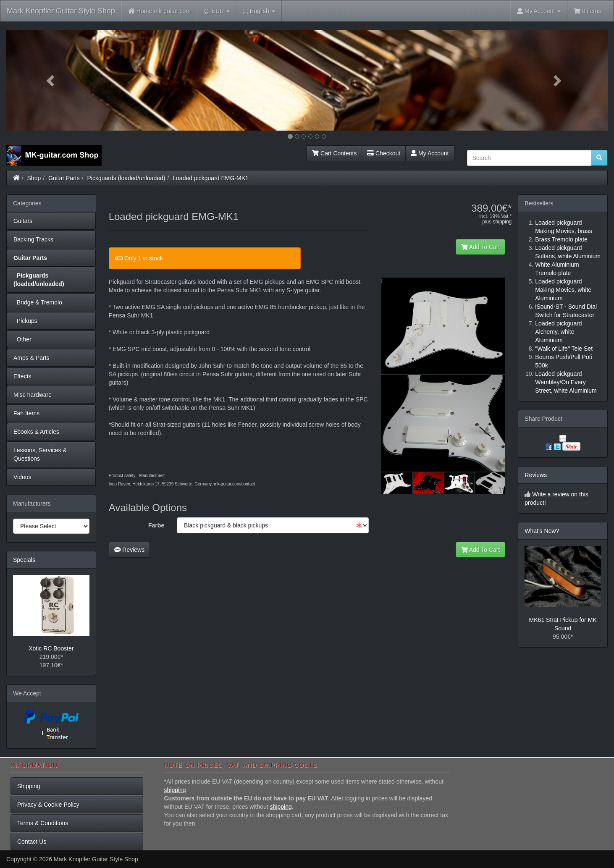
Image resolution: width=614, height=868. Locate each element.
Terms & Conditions (43, 823)
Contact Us (32, 842)
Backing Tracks (33, 239)
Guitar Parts (64, 178)
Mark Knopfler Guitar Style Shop (61, 11)
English (259, 11)
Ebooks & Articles (36, 432)
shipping (502, 222)
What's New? (542, 531)
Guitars (23, 221)
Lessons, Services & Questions (40, 454)
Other (22, 339)
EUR (217, 11)
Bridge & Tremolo (38, 302)
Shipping (29, 786)
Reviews (130, 550)
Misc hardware (33, 395)
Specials (24, 560)
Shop (34, 178)
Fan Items (26, 413)
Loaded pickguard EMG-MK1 (211, 178)
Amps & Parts (31, 358)
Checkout (384, 153)
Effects (22, 376)
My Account (430, 153)
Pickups (25, 321)
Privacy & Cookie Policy (48, 805)
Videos (22, 477)
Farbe (156, 525)
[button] (51, 80)
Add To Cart (481, 247)
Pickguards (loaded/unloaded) (126, 178)
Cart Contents (334, 153)
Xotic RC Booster (51, 648)
